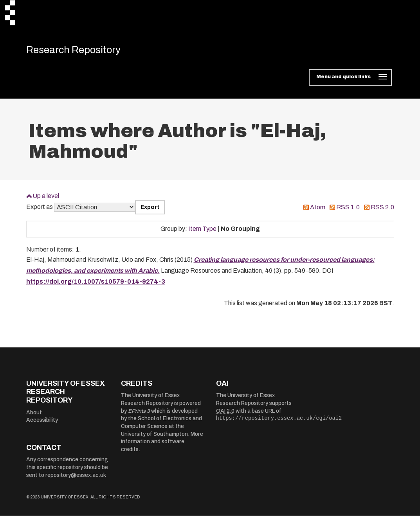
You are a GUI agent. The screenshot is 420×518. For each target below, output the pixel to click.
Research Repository (81, 51)
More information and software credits (162, 444)
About (34, 415)
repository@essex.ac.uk (76, 477)
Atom (318, 210)
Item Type (202, 231)
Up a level (46, 198)
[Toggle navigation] (350, 80)
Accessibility (42, 422)
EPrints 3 (139, 413)
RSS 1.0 (348, 210)
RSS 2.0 (382, 210)
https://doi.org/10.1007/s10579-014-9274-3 (96, 284)
